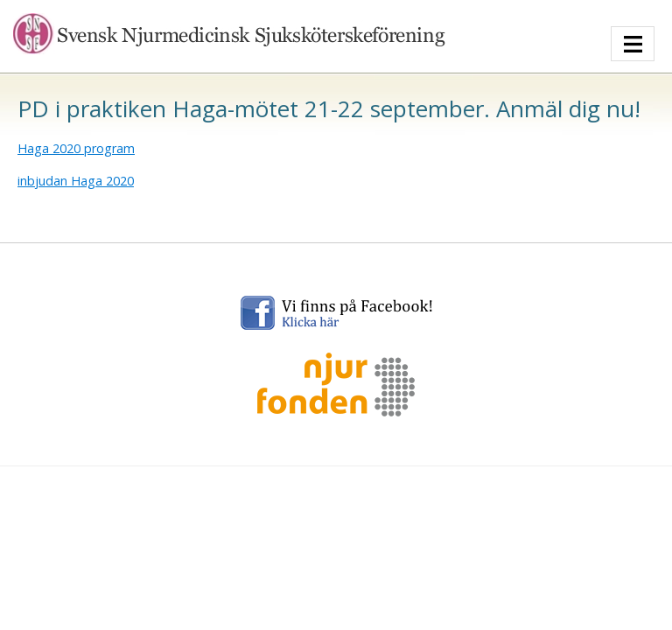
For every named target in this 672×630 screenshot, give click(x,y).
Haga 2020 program (76, 148)
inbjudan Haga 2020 (76, 181)
